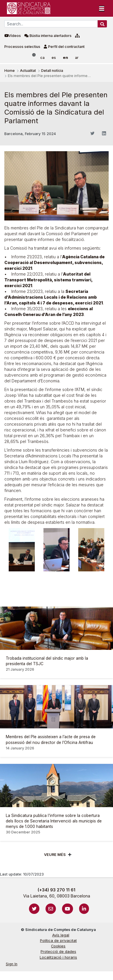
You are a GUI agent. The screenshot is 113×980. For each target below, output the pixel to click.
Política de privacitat (58, 941)
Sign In (12, 964)
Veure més (55, 855)
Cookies (58, 946)
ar (77, 58)
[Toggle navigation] (102, 8)
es (54, 58)
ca (42, 58)
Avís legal (61, 935)
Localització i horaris (58, 957)
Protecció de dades (58, 952)
